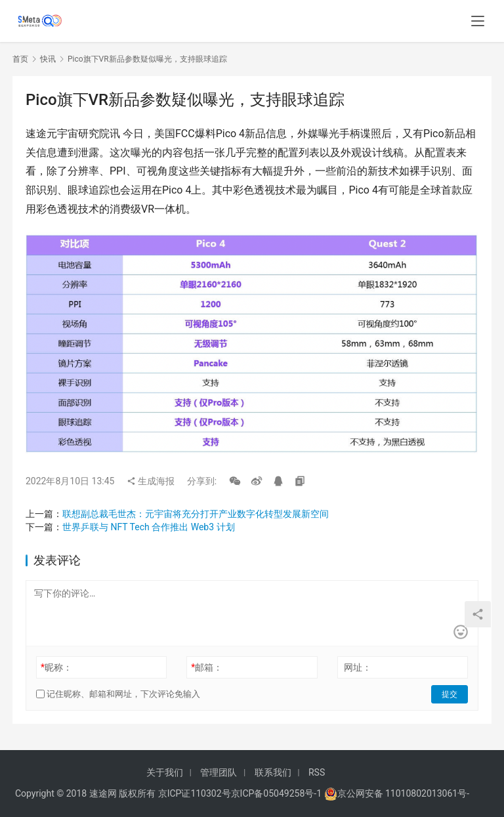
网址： (358, 667)
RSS (317, 772)
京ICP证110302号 (195, 793)
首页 (20, 59)
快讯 (48, 59)
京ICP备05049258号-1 (278, 793)
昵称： (56, 667)
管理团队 (219, 772)
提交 (450, 694)
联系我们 (273, 772)
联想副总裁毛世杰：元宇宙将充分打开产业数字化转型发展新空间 (196, 514)
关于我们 (165, 772)
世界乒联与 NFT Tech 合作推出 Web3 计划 (149, 527)
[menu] (478, 21)
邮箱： (207, 667)
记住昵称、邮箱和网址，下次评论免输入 (118, 694)
